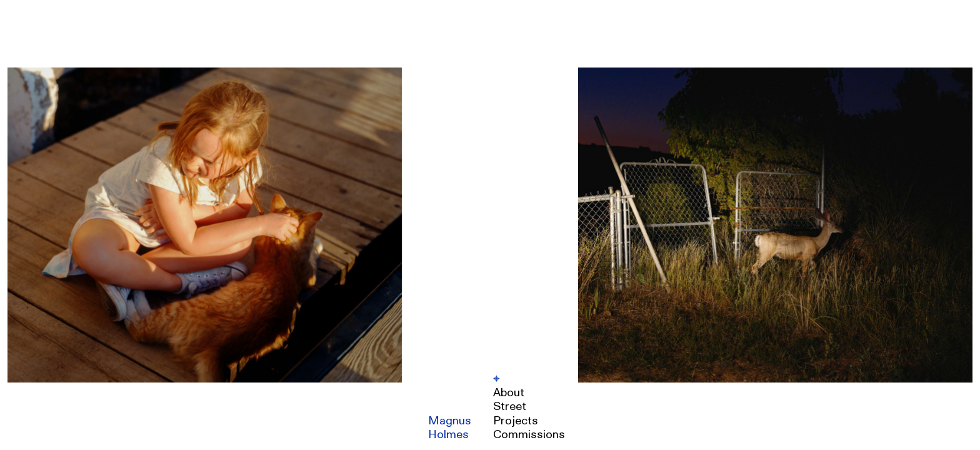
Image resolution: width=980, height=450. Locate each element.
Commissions (529, 435)
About (509, 393)
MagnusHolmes (450, 428)
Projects (516, 421)
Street (510, 407)
